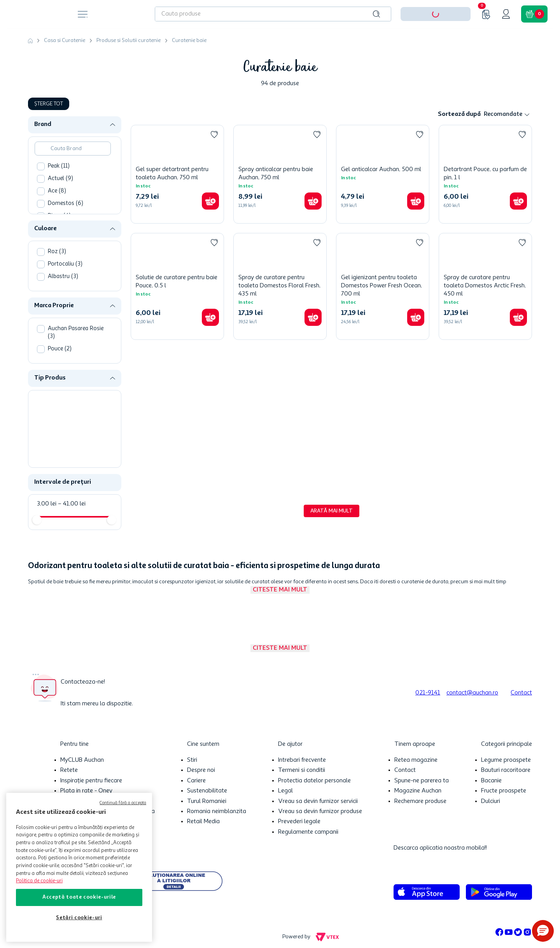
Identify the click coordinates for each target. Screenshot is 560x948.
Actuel (60, 179)
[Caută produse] (376, 14)
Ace (57, 191)
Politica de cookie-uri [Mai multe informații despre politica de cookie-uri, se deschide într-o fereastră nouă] (39, 881)
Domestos (66, 204)
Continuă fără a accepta (123, 803)
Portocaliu (65, 264)
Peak (59, 166)
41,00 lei (72, 504)
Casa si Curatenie (65, 40)
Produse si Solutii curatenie (129, 40)
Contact (521, 693)
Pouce (60, 349)
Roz (57, 252)
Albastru (63, 277)
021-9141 (428, 693)
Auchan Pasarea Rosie (76, 333)
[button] (78, 125)
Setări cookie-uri (79, 918)
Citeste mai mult (280, 590)
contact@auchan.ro (472, 693)
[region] (79, 867)
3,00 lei (47, 504)
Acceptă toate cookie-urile (79, 897)
